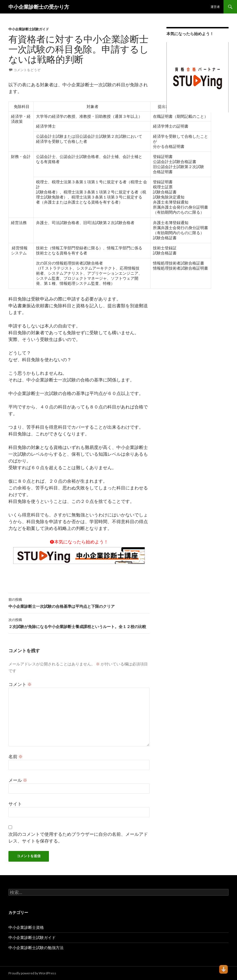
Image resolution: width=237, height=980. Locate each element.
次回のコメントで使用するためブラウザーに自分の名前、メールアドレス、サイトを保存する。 (78, 837)
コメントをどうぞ (27, 70)
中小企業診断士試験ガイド (29, 29)
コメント (20, 684)
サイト (15, 804)
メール (18, 780)
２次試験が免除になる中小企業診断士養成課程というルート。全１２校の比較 (79, 623)
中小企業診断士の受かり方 (39, 7)
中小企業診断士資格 (26, 927)
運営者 (215, 7)
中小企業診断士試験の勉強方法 (36, 948)
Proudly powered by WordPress (32, 973)
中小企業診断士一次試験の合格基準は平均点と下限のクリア (79, 602)
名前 (16, 756)
